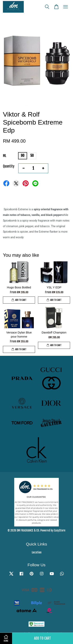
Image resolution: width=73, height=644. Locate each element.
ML (5, 156)
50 (32, 156)
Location (37, 552)
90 (23, 156)
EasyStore (60, 530)
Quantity (9, 166)
